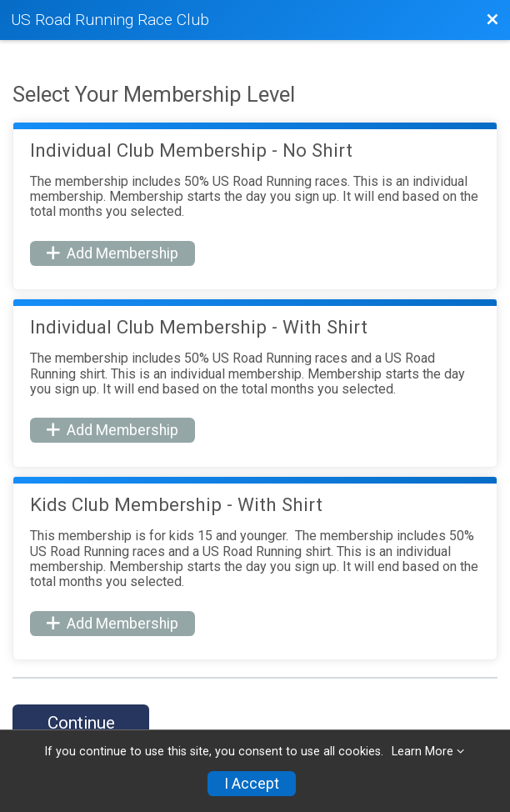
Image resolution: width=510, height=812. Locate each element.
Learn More (422, 752)
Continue (81, 723)
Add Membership (112, 253)
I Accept (252, 784)
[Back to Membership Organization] (492, 20)
